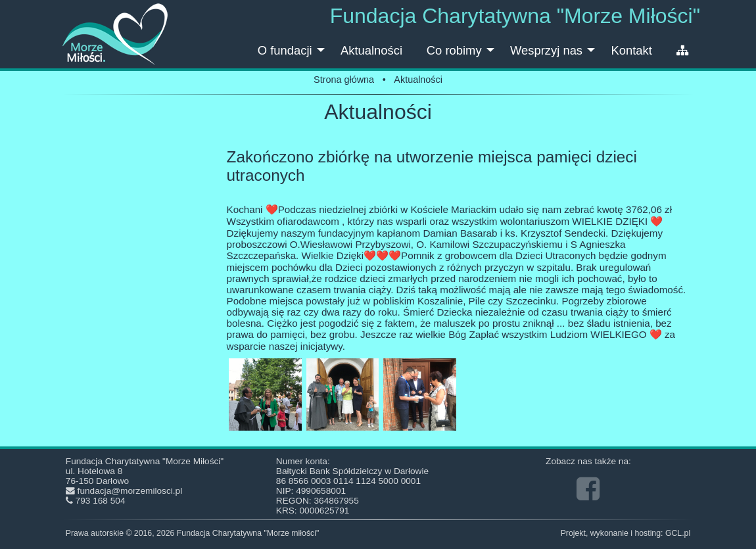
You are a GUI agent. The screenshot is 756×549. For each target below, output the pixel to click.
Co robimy (462, 56)
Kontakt (631, 50)
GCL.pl (678, 533)
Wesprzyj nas (554, 56)
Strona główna (344, 80)
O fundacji (293, 56)
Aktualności (371, 50)
